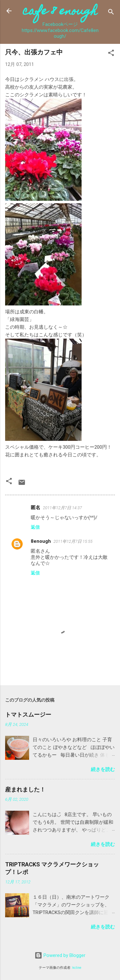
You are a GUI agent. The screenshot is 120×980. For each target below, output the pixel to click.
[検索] (111, 13)
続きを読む (103, 769)
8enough (41, 541)
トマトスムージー (28, 715)
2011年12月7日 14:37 (62, 508)
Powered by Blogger (60, 955)
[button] (111, 54)
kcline (77, 968)
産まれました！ (25, 789)
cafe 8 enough (60, 12)
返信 (35, 527)
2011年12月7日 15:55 (73, 541)
